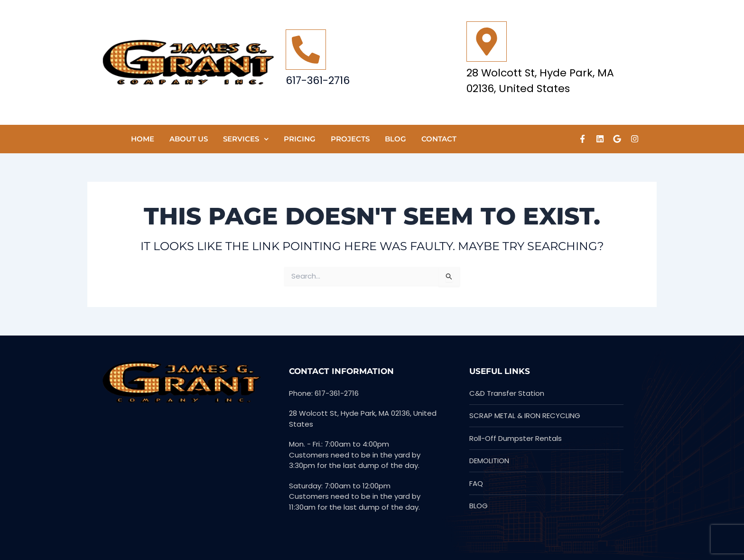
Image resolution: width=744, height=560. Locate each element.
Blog (395, 139)
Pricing (300, 139)
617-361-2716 (318, 80)
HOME (143, 139)
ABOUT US (189, 139)
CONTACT (439, 139)
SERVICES (246, 139)
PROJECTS (350, 139)
